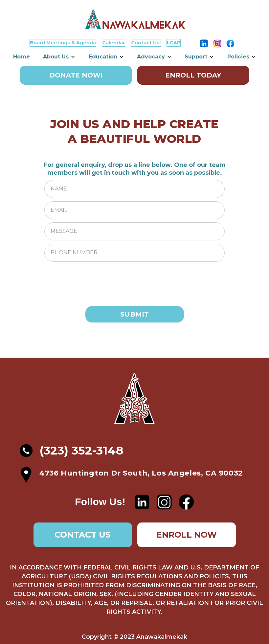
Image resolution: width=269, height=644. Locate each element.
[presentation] (94, 278)
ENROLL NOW (187, 535)
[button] (59, 57)
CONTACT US (83, 535)
